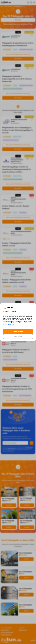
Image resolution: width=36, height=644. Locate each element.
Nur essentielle (18, 336)
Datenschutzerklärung (11, 324)
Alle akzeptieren (18, 331)
